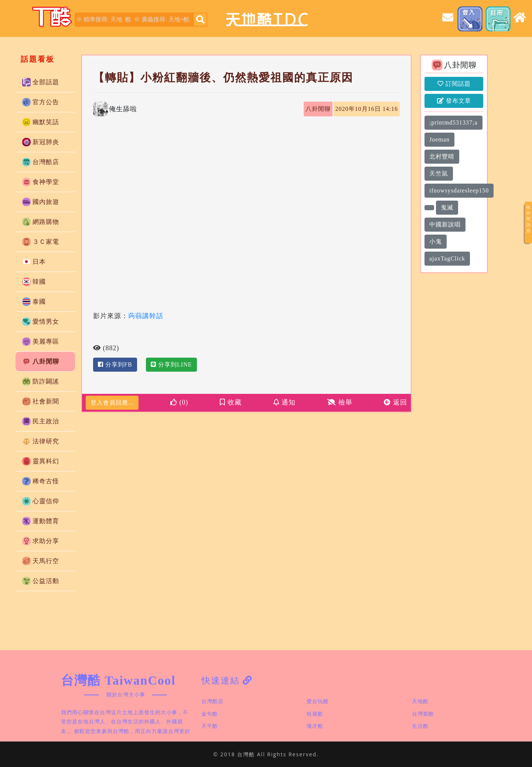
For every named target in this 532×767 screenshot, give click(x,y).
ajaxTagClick (447, 258)
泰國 (34, 302)
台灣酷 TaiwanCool (118, 680)
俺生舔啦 (123, 109)
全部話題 (41, 82)
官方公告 (41, 102)
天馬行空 (41, 561)
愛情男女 (41, 322)
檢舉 (340, 402)
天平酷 (210, 726)
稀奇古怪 (41, 481)
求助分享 (41, 541)
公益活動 (41, 581)
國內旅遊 (41, 202)
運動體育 (41, 521)
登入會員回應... (112, 403)
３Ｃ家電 (41, 242)
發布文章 (454, 101)
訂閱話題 (454, 84)
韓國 (34, 282)
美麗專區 (41, 342)
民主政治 (41, 421)
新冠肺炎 (41, 142)
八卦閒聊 (41, 362)
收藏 (231, 402)
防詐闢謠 (41, 381)
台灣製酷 (423, 714)
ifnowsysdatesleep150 (459, 190)
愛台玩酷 (318, 701)
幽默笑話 (41, 122)
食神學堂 (41, 182)
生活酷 (420, 726)
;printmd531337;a (453, 122)
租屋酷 (315, 714)
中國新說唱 (445, 224)
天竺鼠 (439, 173)
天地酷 (420, 701)
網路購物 (41, 222)
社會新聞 (41, 401)
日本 (34, 262)
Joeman (439, 139)
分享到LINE (171, 364)
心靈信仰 (41, 501)
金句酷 (210, 714)
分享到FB (115, 364)
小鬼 (436, 241)
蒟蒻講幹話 (146, 316)
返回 (395, 402)
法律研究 (41, 441)
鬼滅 (447, 207)
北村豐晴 (442, 156)
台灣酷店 (41, 162)
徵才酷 (315, 726)
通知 (285, 402)
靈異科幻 (41, 461)
